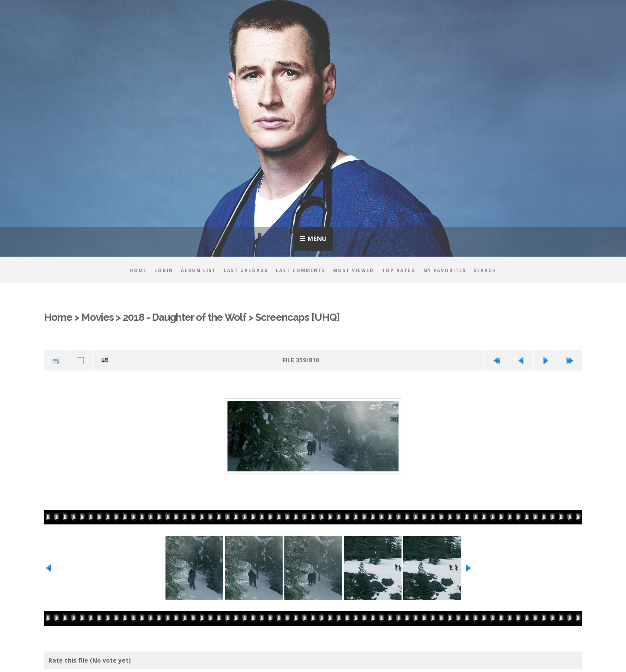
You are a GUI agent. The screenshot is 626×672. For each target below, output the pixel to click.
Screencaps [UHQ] (297, 317)
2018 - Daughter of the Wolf (185, 317)
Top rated (399, 270)
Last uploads (246, 270)
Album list (198, 270)
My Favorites (445, 270)
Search (485, 270)
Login (164, 270)
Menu (317, 238)
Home (138, 270)
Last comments (301, 270)
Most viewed (354, 270)
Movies (97, 317)
